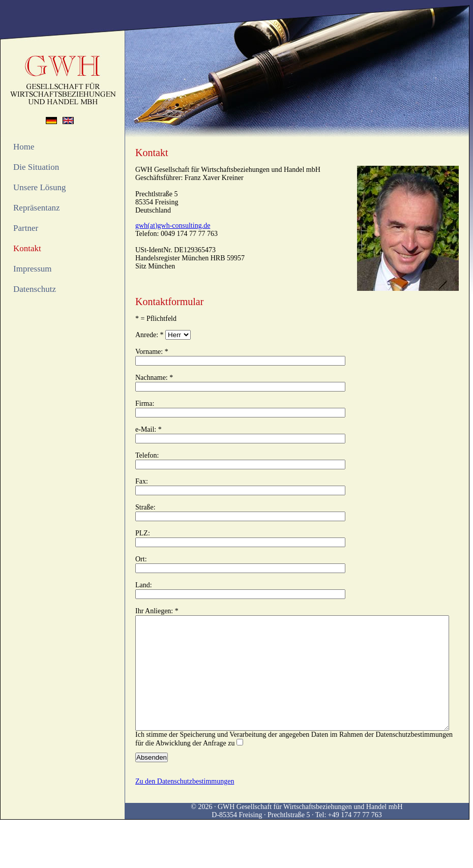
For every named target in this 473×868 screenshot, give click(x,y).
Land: (144, 585)
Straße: (145, 507)
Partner (26, 228)
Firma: (145, 403)
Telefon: (147, 455)
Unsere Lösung (39, 187)
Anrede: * (150, 335)
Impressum (33, 269)
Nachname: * (154, 378)
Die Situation (36, 167)
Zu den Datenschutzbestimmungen (185, 804)
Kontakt (27, 248)
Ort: (141, 559)
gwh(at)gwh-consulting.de (173, 226)
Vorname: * (152, 352)
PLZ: (143, 533)
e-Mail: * (149, 429)
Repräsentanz (37, 208)
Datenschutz (35, 289)
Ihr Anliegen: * (157, 611)
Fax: (142, 481)
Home (24, 147)
